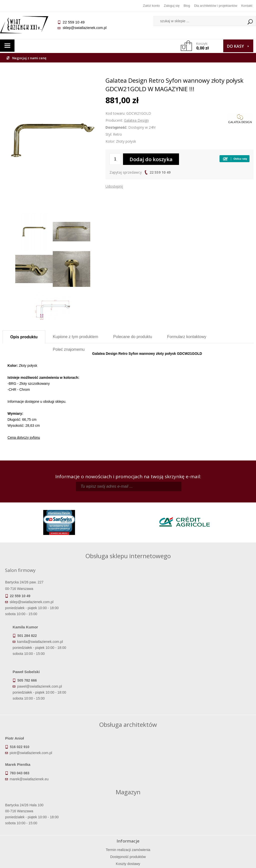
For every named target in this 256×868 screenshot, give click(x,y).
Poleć (69, 349)
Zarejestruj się (159, 807)
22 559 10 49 (160, 172)
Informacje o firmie (222, 807)
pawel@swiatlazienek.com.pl (141, 634)
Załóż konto (151, 6)
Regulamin (97, 800)
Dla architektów (222, 814)
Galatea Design (136, 120)
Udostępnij (114, 186)
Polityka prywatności (97, 821)
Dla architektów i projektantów (216, 6)
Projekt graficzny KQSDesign (180, 861)
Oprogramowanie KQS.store (229, 861)
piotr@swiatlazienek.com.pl (33, 708)
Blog (187, 6)
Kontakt (247, 6)
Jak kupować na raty (97, 814)
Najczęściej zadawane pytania (97, 807)
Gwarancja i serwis (34, 821)
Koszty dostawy (34, 814)
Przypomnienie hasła (159, 814)
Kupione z (75, 337)
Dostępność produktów (34, 807)
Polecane (133, 337)
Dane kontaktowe (222, 800)
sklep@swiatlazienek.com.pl (87, 28)
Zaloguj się (172, 6)
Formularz (187, 337)
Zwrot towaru (34, 828)
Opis (24, 337)
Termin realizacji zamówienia (34, 800)
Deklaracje (34, 835)
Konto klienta (159, 821)
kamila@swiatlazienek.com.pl (141, 589)
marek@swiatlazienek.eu (152, 708)
